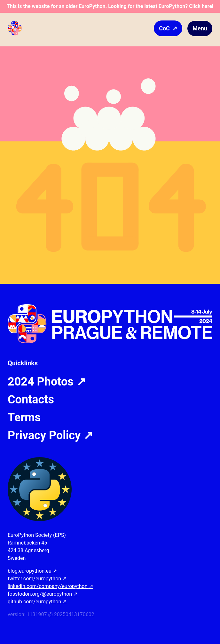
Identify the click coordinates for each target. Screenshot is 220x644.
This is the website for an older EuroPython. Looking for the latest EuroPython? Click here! (110, 6)
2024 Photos (47, 382)
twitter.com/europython (37, 579)
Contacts (31, 400)
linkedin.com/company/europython (50, 586)
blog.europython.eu (32, 571)
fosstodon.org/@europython (43, 594)
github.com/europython (37, 602)
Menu (200, 28)
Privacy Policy (50, 435)
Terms (24, 417)
